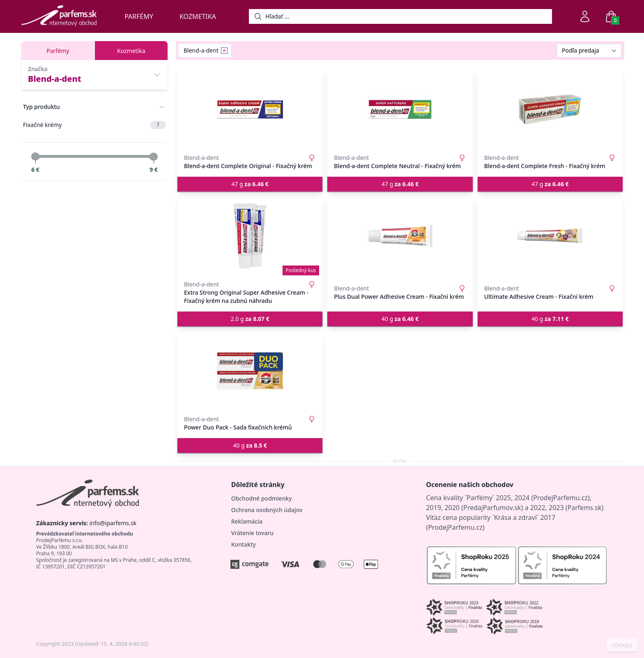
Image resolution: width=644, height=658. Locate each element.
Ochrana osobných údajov (267, 510)
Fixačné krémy (94, 125)
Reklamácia (247, 521)
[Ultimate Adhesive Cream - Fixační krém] (550, 236)
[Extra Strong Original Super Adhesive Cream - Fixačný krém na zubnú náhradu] (250, 236)
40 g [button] (400, 319)
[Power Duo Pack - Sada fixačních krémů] (250, 371)
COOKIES (622, 646)
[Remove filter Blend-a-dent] (224, 51)
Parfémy (139, 16)
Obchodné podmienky (262, 498)
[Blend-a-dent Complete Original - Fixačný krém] (250, 109)
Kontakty (244, 544)
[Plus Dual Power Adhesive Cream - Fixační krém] (400, 236)
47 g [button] (250, 184)
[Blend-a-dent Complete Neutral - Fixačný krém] (400, 109)
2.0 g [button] (250, 319)
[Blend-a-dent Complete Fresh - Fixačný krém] (550, 109)
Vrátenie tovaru (252, 533)
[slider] (35, 157)
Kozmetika (198, 16)
